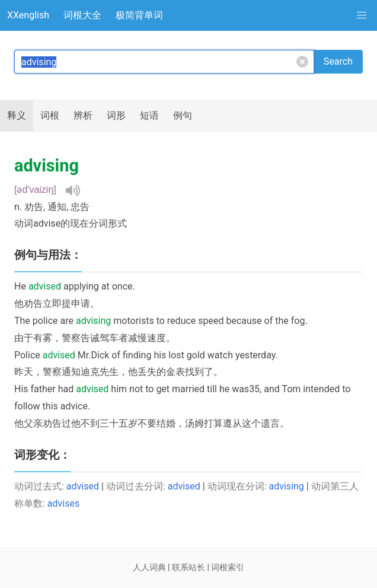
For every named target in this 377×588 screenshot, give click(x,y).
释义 (17, 115)
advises (63, 503)
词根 (50, 115)
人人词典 (149, 567)
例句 (183, 115)
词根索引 (228, 567)
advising (287, 486)
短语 (149, 115)
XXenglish (28, 15)
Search (338, 61)
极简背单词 (139, 15)
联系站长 (188, 567)
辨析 (83, 115)
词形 (116, 115)
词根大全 (82, 15)
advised (83, 486)
